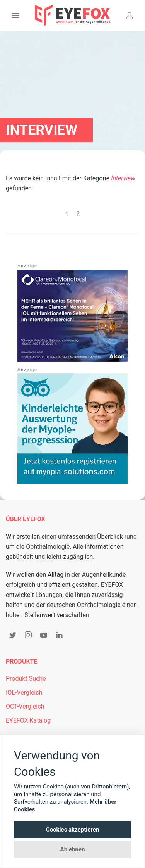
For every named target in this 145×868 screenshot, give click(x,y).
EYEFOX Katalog (28, 720)
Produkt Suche (26, 679)
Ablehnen (73, 849)
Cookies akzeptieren (72, 830)
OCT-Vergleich (25, 706)
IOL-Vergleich (24, 692)
